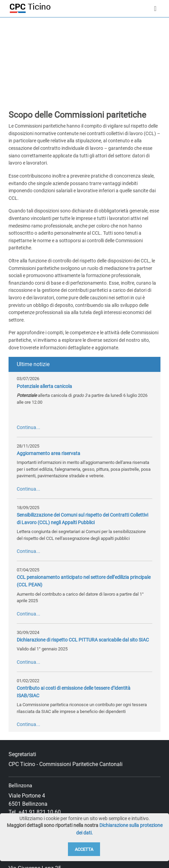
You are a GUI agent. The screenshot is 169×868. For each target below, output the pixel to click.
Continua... (29, 427)
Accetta (84, 849)
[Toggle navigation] (155, 9)
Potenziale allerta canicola (44, 386)
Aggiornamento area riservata (48, 454)
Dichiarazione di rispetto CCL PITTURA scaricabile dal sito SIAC (83, 640)
